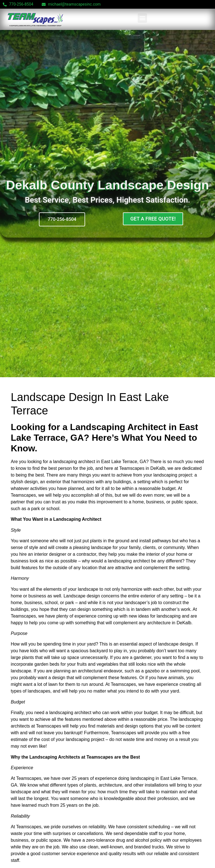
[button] (142, 18)
